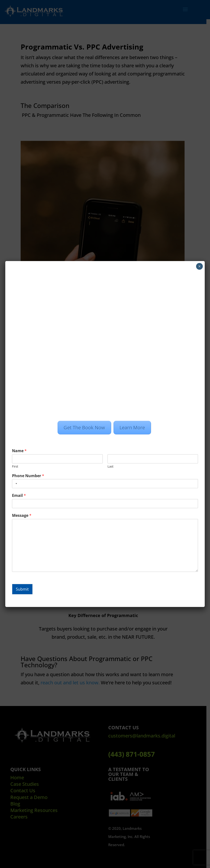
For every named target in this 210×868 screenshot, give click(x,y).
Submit (22, 589)
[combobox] (15, 484)
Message (22, 515)
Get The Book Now (84, 428)
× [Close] (199, 266)
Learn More (132, 428)
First (15, 466)
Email (19, 496)
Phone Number (28, 476)
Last (111, 466)
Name (19, 451)
